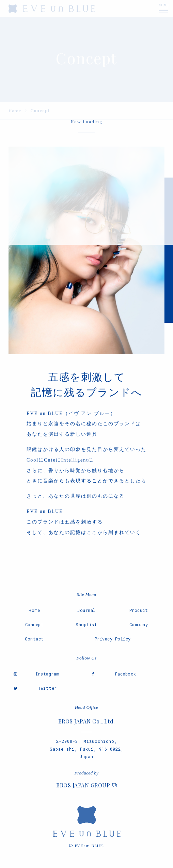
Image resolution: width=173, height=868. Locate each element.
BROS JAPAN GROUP (83, 785)
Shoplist (86, 624)
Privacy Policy (113, 639)
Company (139, 624)
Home (34, 610)
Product (139, 610)
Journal (86, 610)
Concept (35, 624)
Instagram (47, 674)
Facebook (126, 674)
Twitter (47, 688)
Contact (34, 639)
